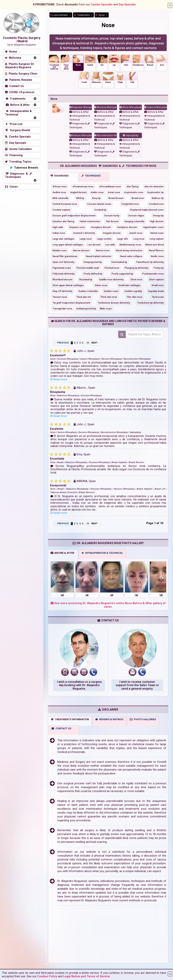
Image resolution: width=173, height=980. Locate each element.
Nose (100, 15)
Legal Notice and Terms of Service (87, 976)
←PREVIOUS (62, 343)
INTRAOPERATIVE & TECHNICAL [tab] (102, 555)
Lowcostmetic (59, 15)
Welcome (13, 58)
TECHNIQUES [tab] (91, 176)
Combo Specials (102, 5)
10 (88, 343)
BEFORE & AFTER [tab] (62, 555)
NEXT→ (96, 343)
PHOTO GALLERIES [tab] (143, 721)
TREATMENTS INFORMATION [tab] (70, 721)
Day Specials (127, 5)
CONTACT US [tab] (61, 730)
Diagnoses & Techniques (18, 175)
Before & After (79, 112)
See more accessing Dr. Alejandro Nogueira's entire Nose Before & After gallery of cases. (108, 607)
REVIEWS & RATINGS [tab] (109, 721)
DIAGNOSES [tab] (60, 176)
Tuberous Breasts (24, 168)
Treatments (82, 15)
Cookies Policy (47, 976)
